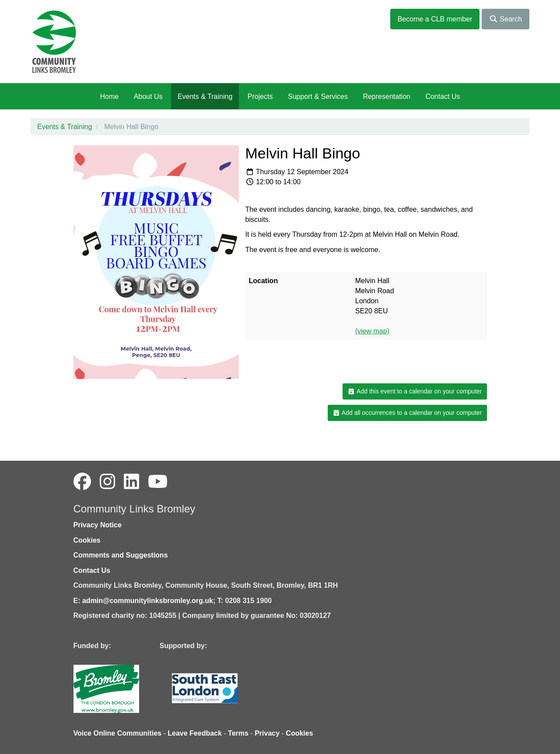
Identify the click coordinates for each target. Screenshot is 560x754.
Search (506, 19)
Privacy (267, 733)
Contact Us (443, 96)
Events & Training (205, 96)
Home (109, 96)
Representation (387, 96)
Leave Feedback (195, 733)
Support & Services (318, 96)
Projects (260, 96)
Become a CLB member (435, 19)
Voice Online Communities (118, 733)
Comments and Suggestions (121, 555)
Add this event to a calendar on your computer (415, 391)
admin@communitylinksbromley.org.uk (148, 601)
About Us (148, 96)
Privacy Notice (98, 525)
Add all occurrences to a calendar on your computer (407, 413)
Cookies (87, 540)
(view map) (372, 331)
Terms (238, 733)
